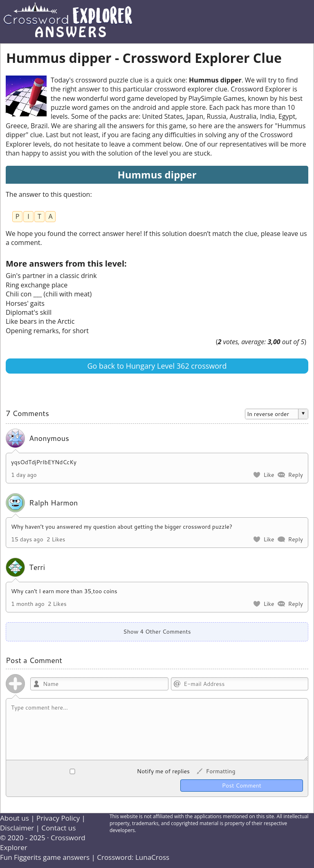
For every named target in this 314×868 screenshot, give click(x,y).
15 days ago (27, 539)
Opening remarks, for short (47, 331)
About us (15, 818)
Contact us (58, 828)
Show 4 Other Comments (157, 632)
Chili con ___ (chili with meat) (49, 294)
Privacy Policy (58, 818)
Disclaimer (17, 828)
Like (269, 475)
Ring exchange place (37, 285)
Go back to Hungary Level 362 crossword (157, 366)
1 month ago (28, 604)
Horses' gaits (25, 303)
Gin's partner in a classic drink (51, 276)
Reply (295, 475)
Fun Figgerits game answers (45, 857)
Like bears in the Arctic (40, 321)
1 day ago (24, 475)
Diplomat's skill (29, 312)
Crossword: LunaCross (133, 857)
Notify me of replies (100, 771)
